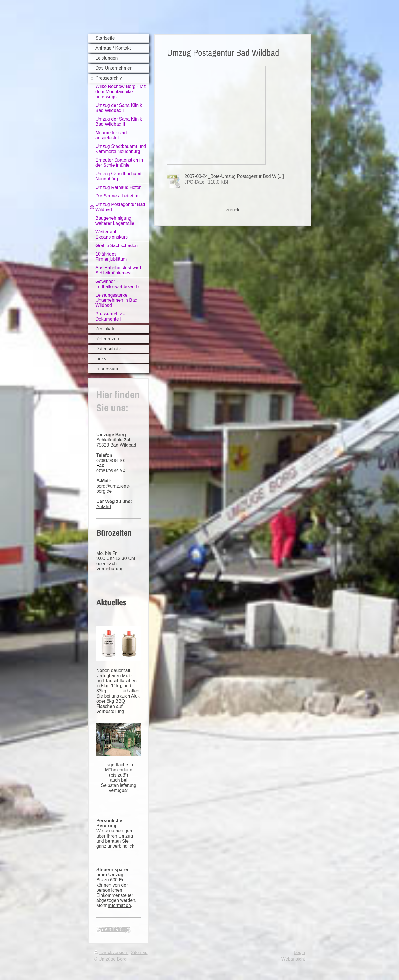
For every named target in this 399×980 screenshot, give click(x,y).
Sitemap (139, 953)
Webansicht (293, 959)
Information (119, 905)
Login (299, 953)
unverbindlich (121, 846)
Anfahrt (104, 507)
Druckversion (111, 953)
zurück (233, 210)
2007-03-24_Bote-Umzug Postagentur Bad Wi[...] (234, 176)
